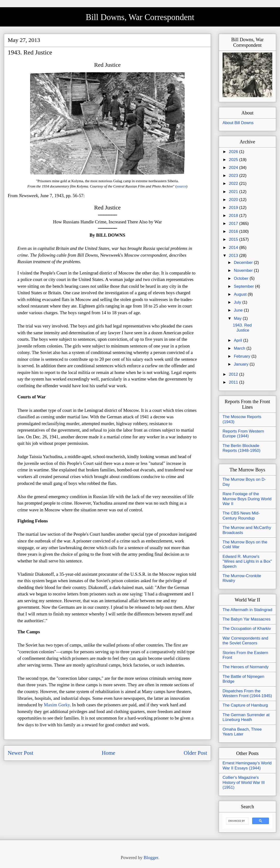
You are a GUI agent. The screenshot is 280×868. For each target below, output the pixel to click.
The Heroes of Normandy (246, 667)
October (242, 278)
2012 (234, 374)
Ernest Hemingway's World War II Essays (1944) (247, 765)
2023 (234, 176)
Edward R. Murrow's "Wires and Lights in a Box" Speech (247, 561)
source (182, 186)
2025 (234, 160)
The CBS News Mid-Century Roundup (241, 516)
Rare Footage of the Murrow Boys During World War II (247, 499)
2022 (234, 184)
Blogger (151, 858)
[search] (237, 821)
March (240, 348)
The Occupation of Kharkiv (247, 629)
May (238, 318)
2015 (234, 239)
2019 (234, 208)
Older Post (195, 753)
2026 (234, 152)
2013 (234, 256)
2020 (234, 200)
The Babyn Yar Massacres (247, 619)
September (245, 286)
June (239, 310)
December (244, 263)
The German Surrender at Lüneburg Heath (246, 717)
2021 (234, 192)
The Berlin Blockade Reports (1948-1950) (241, 448)
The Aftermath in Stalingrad (247, 610)
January (242, 364)
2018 (234, 216)
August (241, 294)
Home (109, 753)
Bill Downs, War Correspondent (140, 17)
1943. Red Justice (242, 328)
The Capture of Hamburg (245, 705)
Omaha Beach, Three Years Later (242, 732)
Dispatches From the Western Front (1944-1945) (247, 693)
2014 (234, 248)
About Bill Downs (238, 123)
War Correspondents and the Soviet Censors (245, 641)
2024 (234, 168)
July (238, 302)
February (243, 356)
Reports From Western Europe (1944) (243, 434)
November (244, 270)
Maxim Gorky (57, 705)
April (239, 340)
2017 (234, 224)
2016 (234, 231)
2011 (234, 382)
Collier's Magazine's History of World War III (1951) (244, 782)
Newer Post (21, 753)
